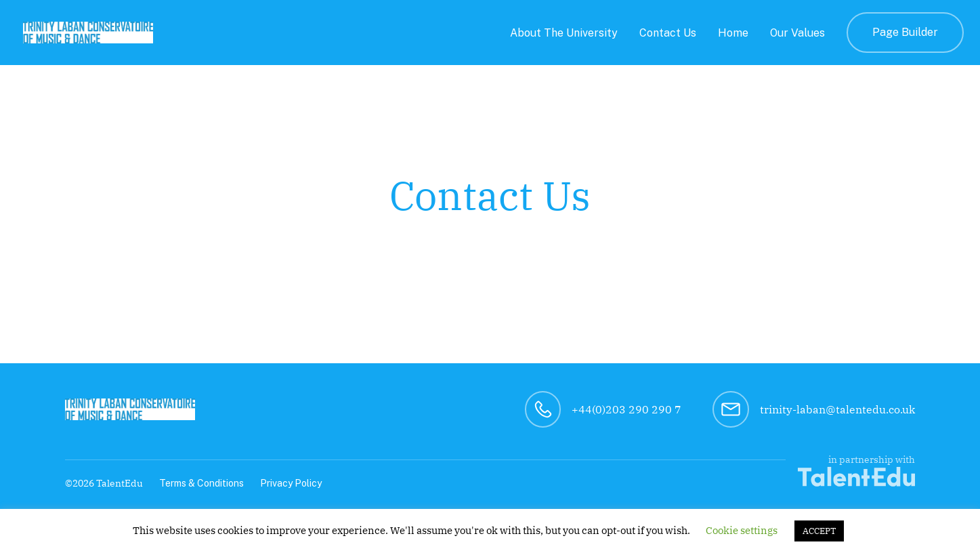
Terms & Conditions (201, 483)
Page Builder (905, 32)
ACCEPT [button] (819, 531)
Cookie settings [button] (742, 530)
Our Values (797, 33)
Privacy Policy (291, 483)
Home (733, 33)
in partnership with (856, 470)
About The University (564, 33)
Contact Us (668, 33)
